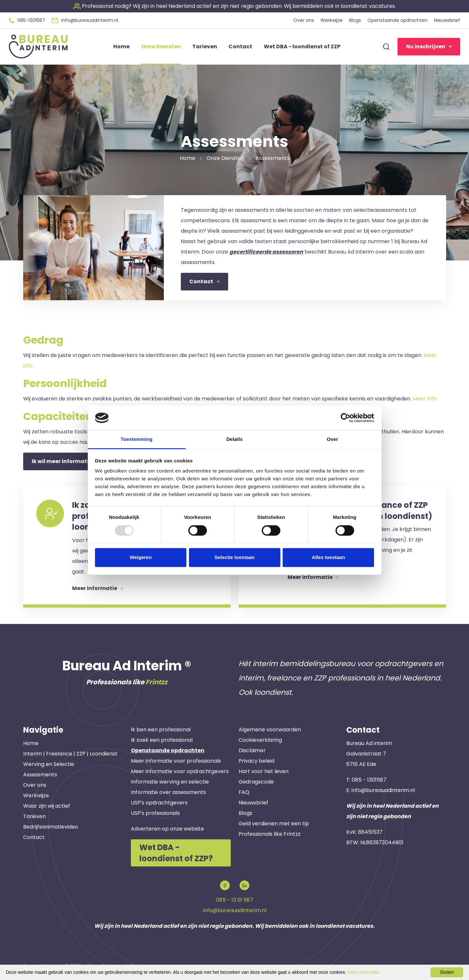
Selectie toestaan (234, 558)
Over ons (35, 785)
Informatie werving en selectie (170, 782)
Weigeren (141, 558)
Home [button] (121, 47)
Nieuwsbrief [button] (447, 20)
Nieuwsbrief (253, 803)
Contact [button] (240, 47)
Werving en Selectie (49, 764)
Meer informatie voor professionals (176, 761)
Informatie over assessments (168, 792)
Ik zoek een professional (162, 740)
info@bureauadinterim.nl (383, 790)
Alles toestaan (328, 558)
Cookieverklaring (260, 740)
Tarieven (34, 816)
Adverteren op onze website (167, 829)
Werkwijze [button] (332, 20)
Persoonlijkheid (65, 383)
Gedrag (43, 340)
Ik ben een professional (161, 730)
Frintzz (156, 682)
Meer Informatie (364, 972)
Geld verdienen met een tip (274, 824)
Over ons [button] (304, 20)
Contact (34, 837)
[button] (235, 6)
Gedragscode (256, 782)
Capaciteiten (58, 416)
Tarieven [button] (205, 47)
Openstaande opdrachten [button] (398, 20)
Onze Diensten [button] (161, 47)
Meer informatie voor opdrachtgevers (180, 771)
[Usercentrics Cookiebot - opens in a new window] (345, 418)
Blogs (245, 813)
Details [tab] (235, 439)
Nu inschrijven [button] (429, 47)
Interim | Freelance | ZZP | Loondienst (70, 754)
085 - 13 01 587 (235, 900)
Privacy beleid (257, 761)
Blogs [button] (355, 20)
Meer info (425, 399)
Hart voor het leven (264, 771)
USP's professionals (155, 813)
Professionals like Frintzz (270, 834)
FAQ (244, 792)
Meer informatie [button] (98, 588)
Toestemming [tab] (137, 439)
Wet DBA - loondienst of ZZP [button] (302, 47)
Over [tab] (332, 439)
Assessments (40, 775)
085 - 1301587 (369, 780)
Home (31, 743)
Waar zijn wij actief (47, 806)
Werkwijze (36, 795)
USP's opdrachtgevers (159, 803)
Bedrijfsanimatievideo (51, 827)
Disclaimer (252, 750)
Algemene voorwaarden (270, 730)
